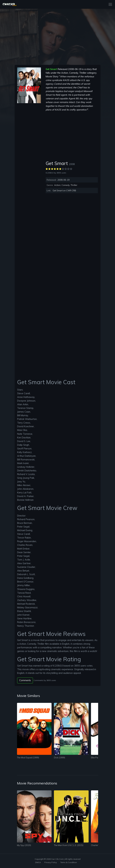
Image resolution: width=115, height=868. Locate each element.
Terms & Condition (69, 862)
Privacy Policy (51, 862)
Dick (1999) (59, 758)
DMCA (38, 862)
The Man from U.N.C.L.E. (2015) (69, 845)
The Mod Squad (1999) (28, 758)
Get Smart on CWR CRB (64, 190)
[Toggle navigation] (109, 4)
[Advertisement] (29, 151)
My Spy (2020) (24, 845)
